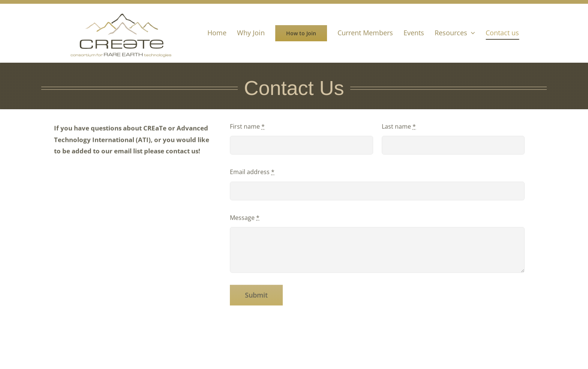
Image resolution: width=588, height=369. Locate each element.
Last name (399, 127)
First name (247, 127)
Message (245, 218)
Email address (252, 173)
